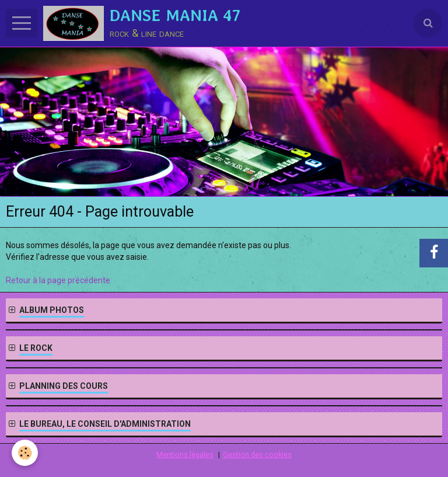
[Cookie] (25, 453)
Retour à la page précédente (58, 280)
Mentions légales (185, 455)
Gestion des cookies (257, 455)
